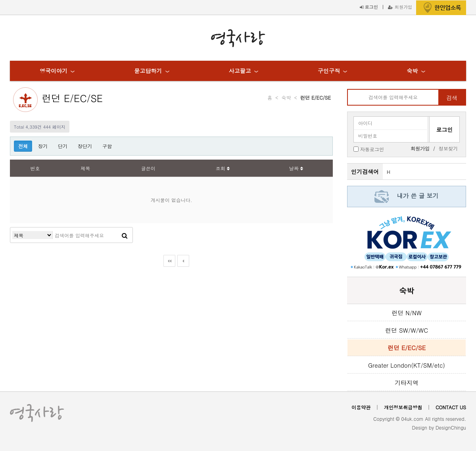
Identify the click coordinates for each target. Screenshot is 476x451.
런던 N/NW (407, 313)
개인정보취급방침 (403, 407)
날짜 (296, 168)
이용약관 (361, 407)
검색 (452, 98)
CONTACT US (451, 407)
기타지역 (407, 383)
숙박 (412, 71)
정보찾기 (448, 148)
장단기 (85, 146)
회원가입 (400, 7)
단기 (63, 146)
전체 (23, 146)
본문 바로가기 (0, 0)
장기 (43, 146)
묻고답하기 (148, 71)
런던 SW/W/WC (407, 330)
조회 (223, 168)
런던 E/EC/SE (72, 98)
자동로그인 (372, 149)
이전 (183, 261)
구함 (107, 146)
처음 (169, 261)
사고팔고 (240, 71)
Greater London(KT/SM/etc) (407, 365)
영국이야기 (54, 71)
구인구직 (329, 71)
